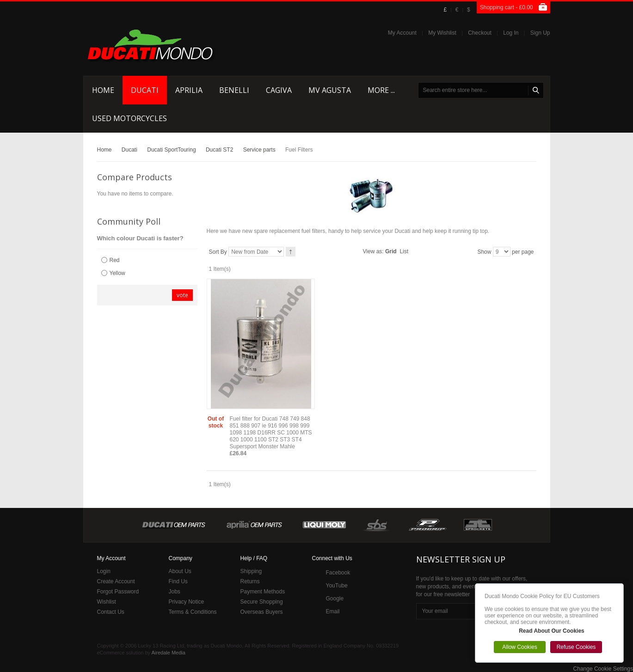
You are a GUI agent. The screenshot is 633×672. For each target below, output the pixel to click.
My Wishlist (442, 33)
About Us (180, 571)
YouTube (337, 586)
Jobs (175, 592)
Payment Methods (263, 592)
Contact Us (111, 612)
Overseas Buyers (262, 612)
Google (335, 599)
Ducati (129, 150)
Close (621, 586)
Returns (250, 581)
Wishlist (107, 602)
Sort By (218, 252)
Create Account (116, 581)
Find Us (178, 581)
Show (484, 252)
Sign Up (540, 33)
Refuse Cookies (576, 647)
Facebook (338, 573)
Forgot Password (118, 592)
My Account (402, 33)
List (404, 251)
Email (333, 611)
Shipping (251, 571)
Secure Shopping (262, 602)
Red (115, 260)
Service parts (259, 150)
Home (104, 150)
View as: (373, 251)
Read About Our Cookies (552, 631)
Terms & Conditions (193, 612)
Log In (511, 33)
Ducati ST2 (219, 150)
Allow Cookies (519, 647)
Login (104, 571)
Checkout (480, 33)
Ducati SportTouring (171, 150)
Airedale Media (169, 653)
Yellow (117, 273)
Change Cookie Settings (603, 669)
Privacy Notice (187, 602)
